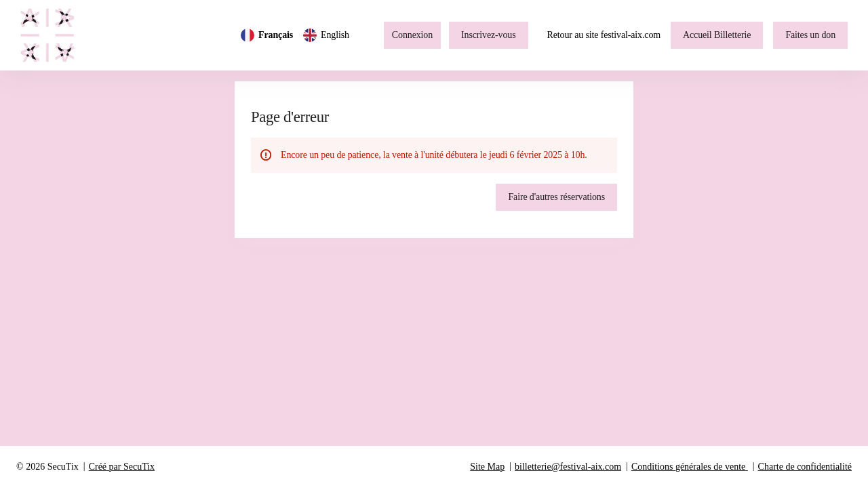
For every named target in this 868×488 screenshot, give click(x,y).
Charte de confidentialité (805, 467)
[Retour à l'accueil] (54, 35)
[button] (717, 35)
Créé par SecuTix (122, 467)
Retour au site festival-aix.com (604, 35)
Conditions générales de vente (688, 467)
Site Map (487, 467)
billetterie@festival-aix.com (568, 467)
